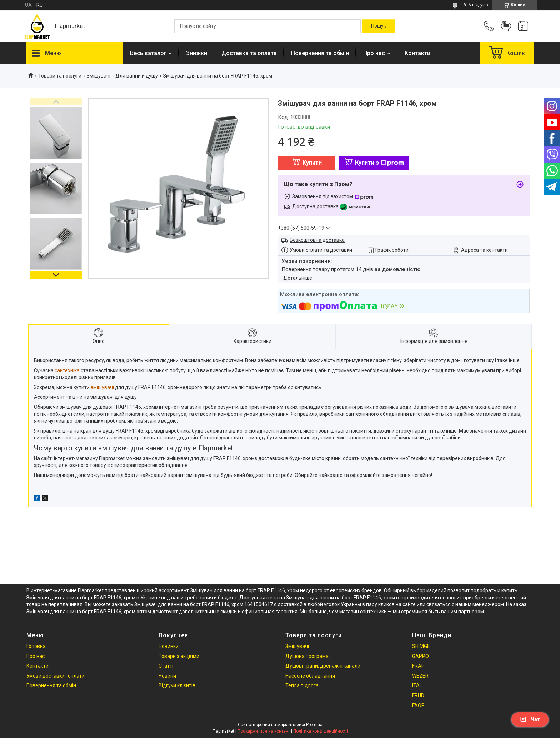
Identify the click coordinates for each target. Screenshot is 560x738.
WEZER (420, 676)
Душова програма (307, 656)
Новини (167, 676)
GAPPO (421, 656)
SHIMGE (421, 646)
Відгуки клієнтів (177, 685)
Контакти (417, 53)
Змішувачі (99, 76)
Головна (36, 646)
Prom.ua (314, 725)
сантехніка (67, 370)
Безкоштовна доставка (317, 240)
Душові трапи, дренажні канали (323, 666)
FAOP (418, 705)
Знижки (197, 53)
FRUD (418, 695)
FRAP (418, 666)
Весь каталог (148, 53)
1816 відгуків (475, 5)
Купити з (379, 163)
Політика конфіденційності (321, 731)
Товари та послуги (60, 76)
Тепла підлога (302, 685)
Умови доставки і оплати (56, 676)
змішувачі (102, 387)
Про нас (374, 53)
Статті (166, 666)
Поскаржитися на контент (264, 731)
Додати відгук (506, 26)
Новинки (169, 646)
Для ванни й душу (137, 76)
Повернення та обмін (320, 53)
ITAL (417, 685)
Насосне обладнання (310, 676)
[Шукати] (379, 26)
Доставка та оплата (249, 53)
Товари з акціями (179, 656)
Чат (530, 719)
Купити (312, 163)
